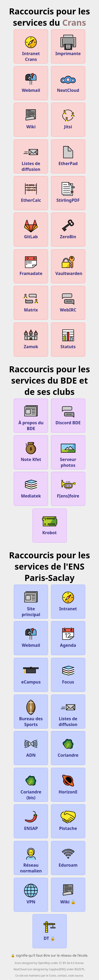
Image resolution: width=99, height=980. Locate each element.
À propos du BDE (31, 417)
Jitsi (68, 118)
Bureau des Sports (31, 713)
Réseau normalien (31, 860)
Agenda (68, 637)
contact (62, 976)
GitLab (31, 228)
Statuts (68, 338)
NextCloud (68, 82)
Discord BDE (68, 414)
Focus (68, 674)
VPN (31, 893)
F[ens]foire (68, 488)
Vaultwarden (69, 265)
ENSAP (31, 820)
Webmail (31, 82)
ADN (31, 747)
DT (50, 930)
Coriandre (68, 747)
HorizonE (68, 783)
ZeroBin (68, 228)
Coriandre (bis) (31, 786)
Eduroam (68, 857)
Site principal (31, 603)
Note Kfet (31, 451)
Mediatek (31, 488)
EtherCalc (31, 192)
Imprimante (68, 45)
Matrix (31, 301)
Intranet (68, 600)
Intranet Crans (31, 48)
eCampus (31, 674)
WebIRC (68, 301)
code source (76, 976)
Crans (74, 22)
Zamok (31, 338)
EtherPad (68, 155)
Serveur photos (68, 454)
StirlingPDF (68, 192)
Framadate (31, 265)
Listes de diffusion (31, 158)
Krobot (50, 524)
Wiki (31, 118)
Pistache (68, 820)
